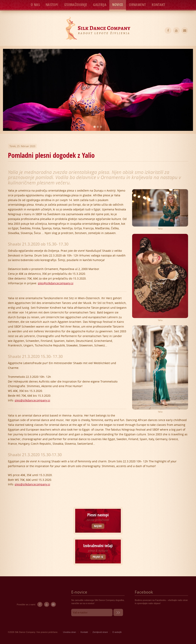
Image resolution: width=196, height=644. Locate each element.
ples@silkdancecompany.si (56, 283)
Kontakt (159, 5)
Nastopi (52, 5)
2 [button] (98, 127)
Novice (118, 5)
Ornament (137, 5)
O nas (35, 5)
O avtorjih (117, 632)
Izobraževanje (76, 5)
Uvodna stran (70, 632)
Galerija (100, 5)
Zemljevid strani (100, 632)
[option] (98, 90)
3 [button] (101, 127)
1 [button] (95, 127)
